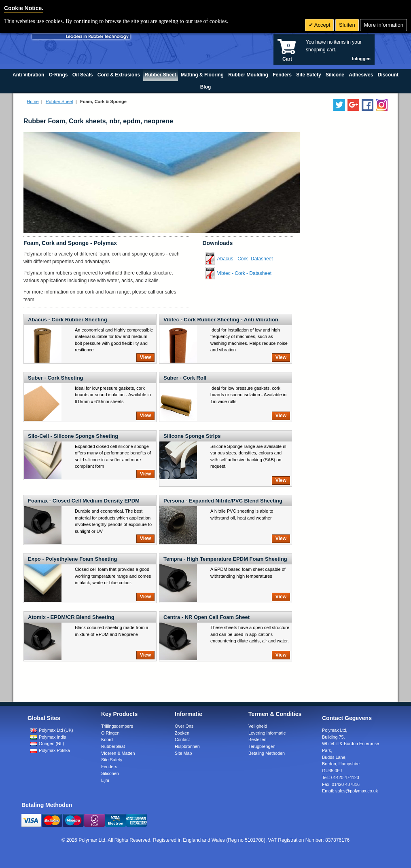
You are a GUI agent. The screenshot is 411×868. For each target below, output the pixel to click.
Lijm (105, 780)
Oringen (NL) (47, 743)
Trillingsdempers (117, 726)
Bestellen (257, 739)
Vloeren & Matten (118, 753)
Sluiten (347, 25)
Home (33, 101)
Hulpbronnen (187, 746)
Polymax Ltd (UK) (52, 730)
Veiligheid (258, 726)
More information (383, 25)
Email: (350, 791)
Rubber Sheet (59, 101)
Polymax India (48, 737)
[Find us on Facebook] (368, 105)
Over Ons (184, 726)
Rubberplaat (113, 746)
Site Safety (112, 760)
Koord (107, 739)
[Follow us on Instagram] (382, 105)
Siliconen (110, 773)
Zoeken (182, 733)
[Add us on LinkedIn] (353, 105)
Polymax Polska (50, 750)
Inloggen (361, 59)
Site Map (183, 753)
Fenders (109, 767)
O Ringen (110, 733)
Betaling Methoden (267, 753)
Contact (182, 739)
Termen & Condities (275, 714)
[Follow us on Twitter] (339, 105)
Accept (322, 25)
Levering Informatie (267, 733)
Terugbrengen (262, 746)
